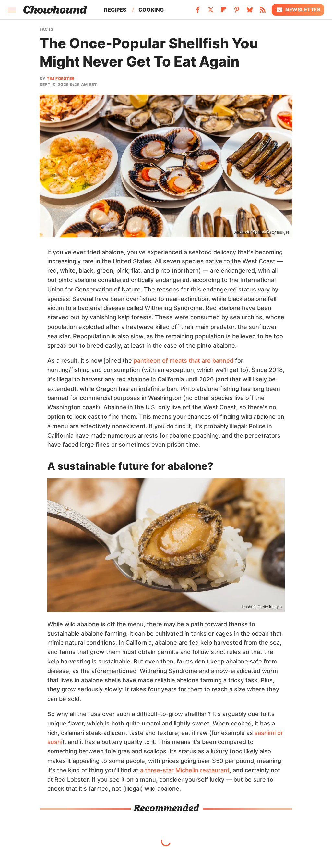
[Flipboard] (224, 12)
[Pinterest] (237, 12)
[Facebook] (198, 12)
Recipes (115, 10)
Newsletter (298, 10)
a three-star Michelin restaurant (185, 770)
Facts (47, 29)
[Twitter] (211, 12)
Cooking (151, 10)
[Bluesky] (250, 12)
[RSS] (263, 12)
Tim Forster (61, 78)
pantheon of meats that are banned (184, 360)
